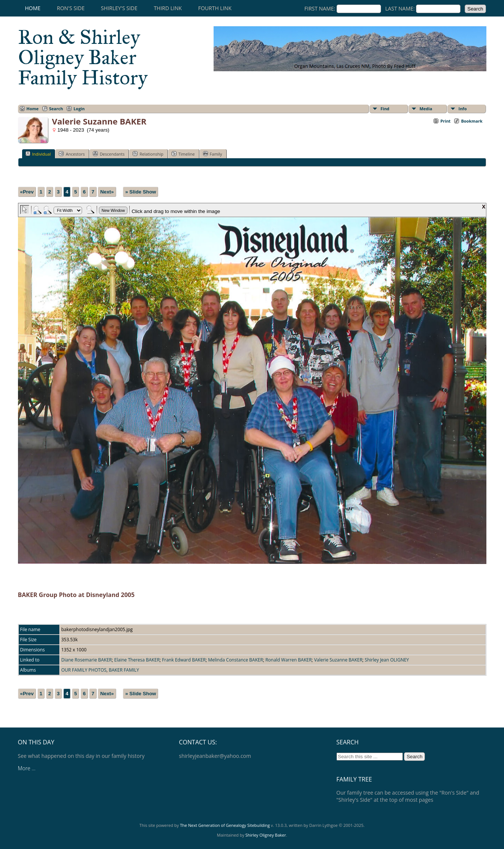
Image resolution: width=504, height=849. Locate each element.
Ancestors (72, 154)
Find (385, 109)
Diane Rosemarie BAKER (87, 660)
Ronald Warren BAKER (289, 660)
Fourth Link (215, 8)
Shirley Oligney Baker (266, 835)
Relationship (148, 154)
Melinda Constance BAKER (236, 660)
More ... (27, 768)
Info (463, 109)
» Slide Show (141, 192)
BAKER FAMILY (124, 670)
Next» (107, 192)
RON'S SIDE (71, 8)
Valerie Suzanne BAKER (338, 660)
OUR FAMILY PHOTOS (84, 670)
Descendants (109, 154)
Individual (38, 154)
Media (426, 109)
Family (213, 154)
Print (445, 121)
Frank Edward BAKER (184, 660)
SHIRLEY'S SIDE (119, 8)
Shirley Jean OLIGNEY (387, 660)
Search (56, 109)
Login (79, 109)
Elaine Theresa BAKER (137, 660)
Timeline (183, 154)
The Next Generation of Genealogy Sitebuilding (225, 825)
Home (33, 8)
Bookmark (472, 121)
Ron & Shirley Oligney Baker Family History (83, 57)
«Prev (27, 192)
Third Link (168, 8)
